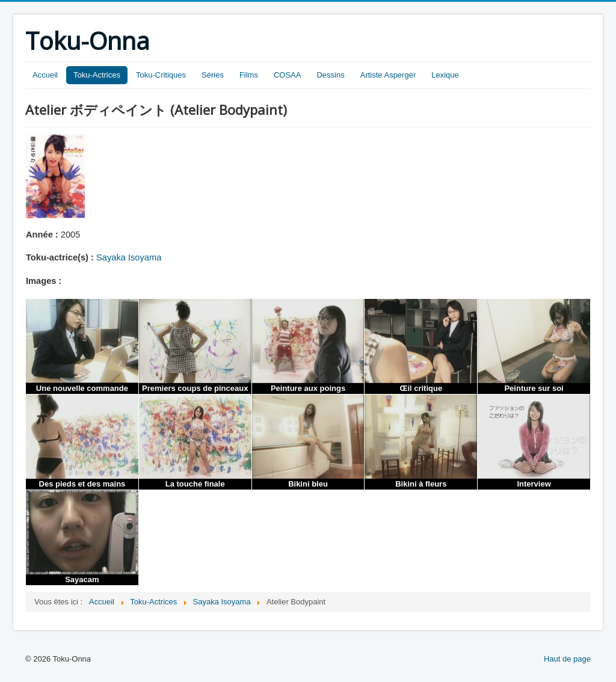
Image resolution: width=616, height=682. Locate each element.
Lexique (445, 75)
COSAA (288, 75)
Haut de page (567, 659)
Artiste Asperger (388, 75)
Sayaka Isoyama (129, 257)
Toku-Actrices (97, 75)
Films (249, 75)
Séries (213, 75)
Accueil (45, 75)
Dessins (330, 75)
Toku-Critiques (161, 75)
